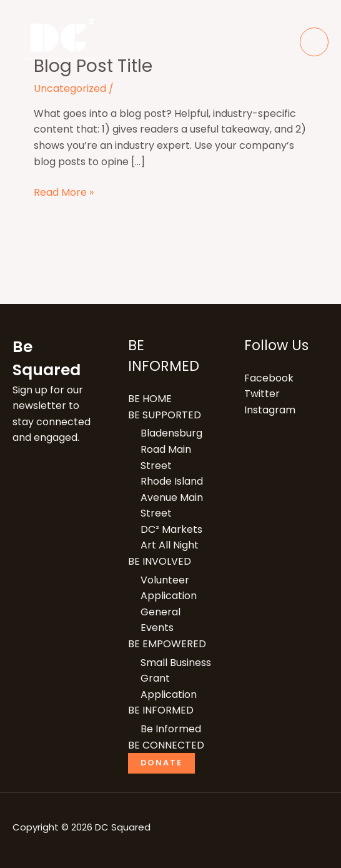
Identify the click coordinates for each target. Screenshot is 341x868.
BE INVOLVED (160, 561)
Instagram (270, 410)
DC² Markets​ (171, 529)
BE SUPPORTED (165, 415)
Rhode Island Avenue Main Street (172, 497)
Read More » (64, 192)
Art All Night (170, 545)
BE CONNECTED (166, 745)
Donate (161, 763)
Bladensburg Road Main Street (171, 449)
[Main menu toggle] (314, 42)
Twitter (262, 394)
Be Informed (171, 729)
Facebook (269, 378)
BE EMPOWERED (167, 644)
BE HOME (150, 399)
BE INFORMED (161, 710)
